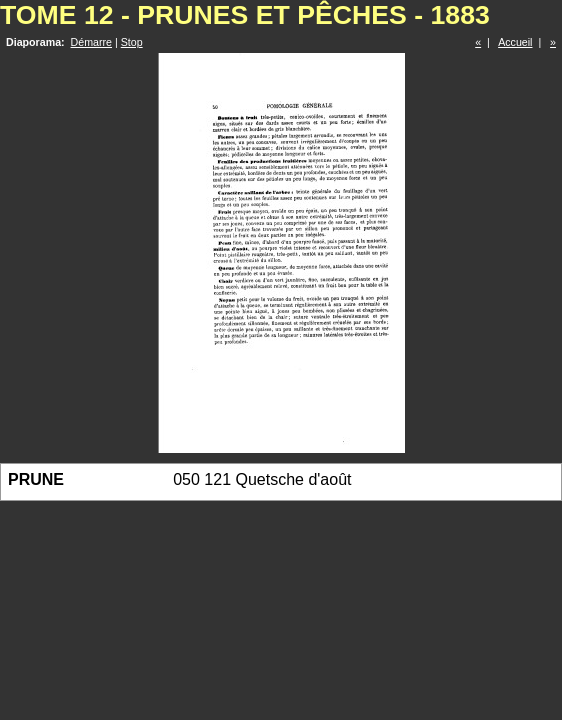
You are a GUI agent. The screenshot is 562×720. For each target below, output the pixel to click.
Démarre (91, 42)
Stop (132, 42)
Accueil (515, 42)
